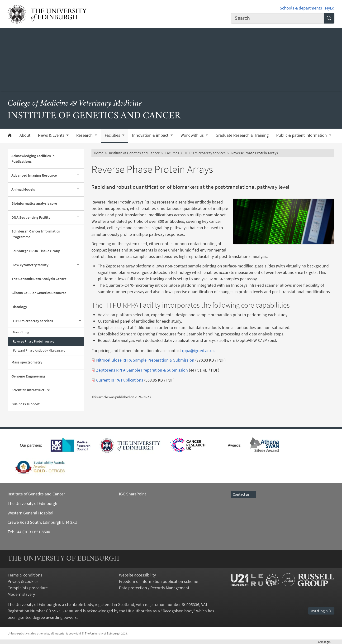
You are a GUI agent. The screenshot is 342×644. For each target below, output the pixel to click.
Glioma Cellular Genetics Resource (39, 293)
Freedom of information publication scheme (159, 581)
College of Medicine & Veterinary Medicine (75, 104)
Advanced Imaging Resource (34, 175)
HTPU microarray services (32, 321)
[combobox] (277, 18)
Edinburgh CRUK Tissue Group (36, 251)
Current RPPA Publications (120, 380)
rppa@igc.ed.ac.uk (198, 351)
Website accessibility (137, 575)
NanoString (21, 332)
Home (99, 153)
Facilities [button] (113, 135)
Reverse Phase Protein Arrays (33, 341)
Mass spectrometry (27, 362)
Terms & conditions (25, 575)
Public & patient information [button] (302, 135)
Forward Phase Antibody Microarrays (39, 350)
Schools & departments (301, 8)
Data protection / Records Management (154, 588)
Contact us (243, 494)
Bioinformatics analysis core (34, 203)
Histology (19, 307)
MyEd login (321, 611)
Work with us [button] (193, 135)
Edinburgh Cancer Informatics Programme (36, 234)
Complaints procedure (28, 588)
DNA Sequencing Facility (31, 217)
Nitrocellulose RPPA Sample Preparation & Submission (145, 360)
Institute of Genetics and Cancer (134, 153)
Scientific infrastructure (31, 390)
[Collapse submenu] (80, 321)
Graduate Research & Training (242, 135)
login (326, 642)
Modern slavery (21, 594)
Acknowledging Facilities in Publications (33, 159)
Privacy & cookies (23, 581)
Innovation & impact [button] (151, 135)
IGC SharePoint (133, 494)
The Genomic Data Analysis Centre (39, 279)
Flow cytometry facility (30, 265)
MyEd (330, 8)
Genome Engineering (28, 376)
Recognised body (178, 611)
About (25, 135)
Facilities (172, 153)
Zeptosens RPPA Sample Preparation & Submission (142, 370)
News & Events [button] (52, 135)
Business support (26, 404)
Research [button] (85, 135)
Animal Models (23, 189)
